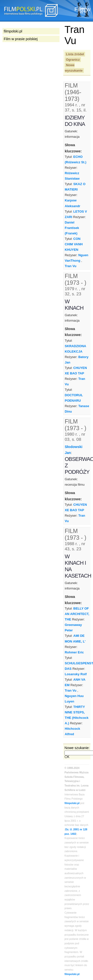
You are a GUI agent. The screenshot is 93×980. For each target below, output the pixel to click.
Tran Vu (71, 266)
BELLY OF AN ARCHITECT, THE (77, 614)
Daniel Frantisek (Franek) (72, 228)
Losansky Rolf (76, 674)
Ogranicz (73, 60)
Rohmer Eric (74, 652)
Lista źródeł (75, 54)
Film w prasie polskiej (21, 39)
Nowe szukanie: (77, 748)
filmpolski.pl (72, 803)
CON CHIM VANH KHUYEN (74, 244)
